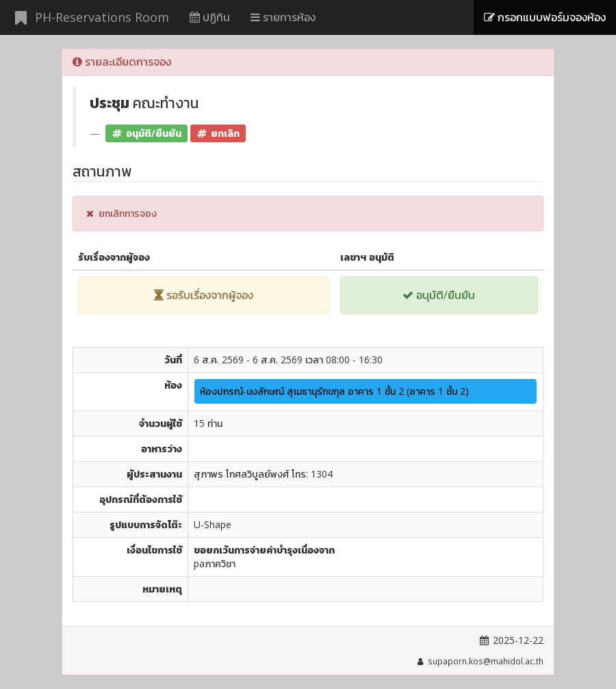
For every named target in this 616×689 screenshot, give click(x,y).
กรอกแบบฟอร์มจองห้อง (545, 17)
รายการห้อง (283, 17)
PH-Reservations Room (90, 17)
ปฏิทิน (210, 17)
